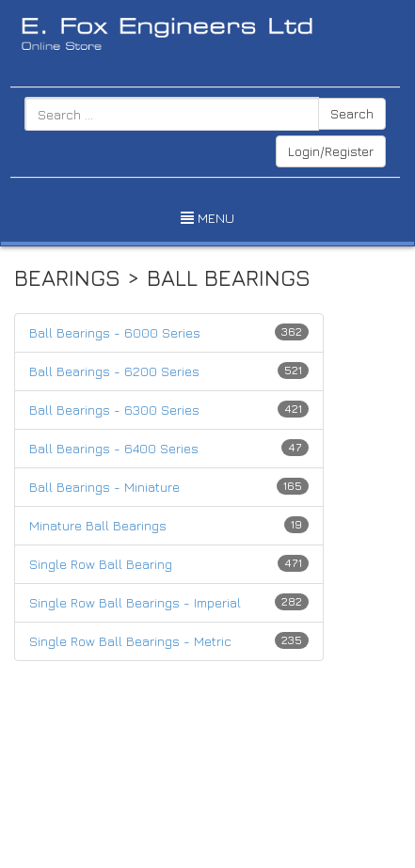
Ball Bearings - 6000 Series (115, 332)
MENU (207, 218)
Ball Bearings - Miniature (104, 487)
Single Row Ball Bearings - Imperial (135, 602)
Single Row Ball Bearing (101, 564)
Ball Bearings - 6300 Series (114, 410)
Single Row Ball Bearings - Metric (130, 641)
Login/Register (331, 151)
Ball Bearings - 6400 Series (114, 448)
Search (352, 113)
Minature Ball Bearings (98, 525)
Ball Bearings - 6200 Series (114, 371)
